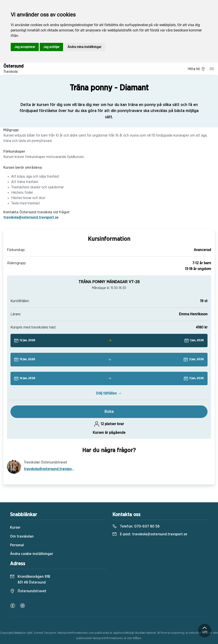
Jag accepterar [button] (25, 47)
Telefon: (136, 526)
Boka (109, 412)
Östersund (13, 69)
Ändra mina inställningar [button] (84, 47)
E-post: (150, 534)
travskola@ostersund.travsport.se (31, 218)
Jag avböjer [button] (51, 47)
